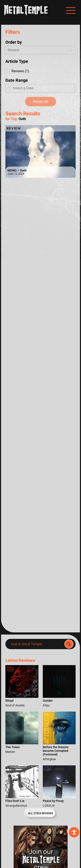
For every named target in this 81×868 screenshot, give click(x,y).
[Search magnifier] (69, 644)
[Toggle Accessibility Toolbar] (74, 832)
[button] (40, 71)
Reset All (40, 102)
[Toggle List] (71, 50)
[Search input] (36, 644)
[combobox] (37, 50)
